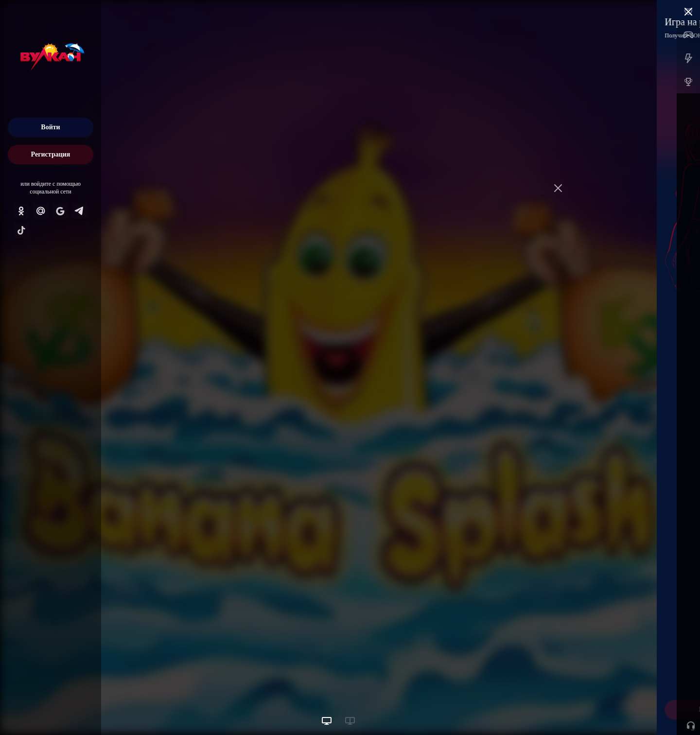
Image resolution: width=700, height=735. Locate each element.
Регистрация (51, 154)
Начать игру (626, 709)
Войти (50, 127)
